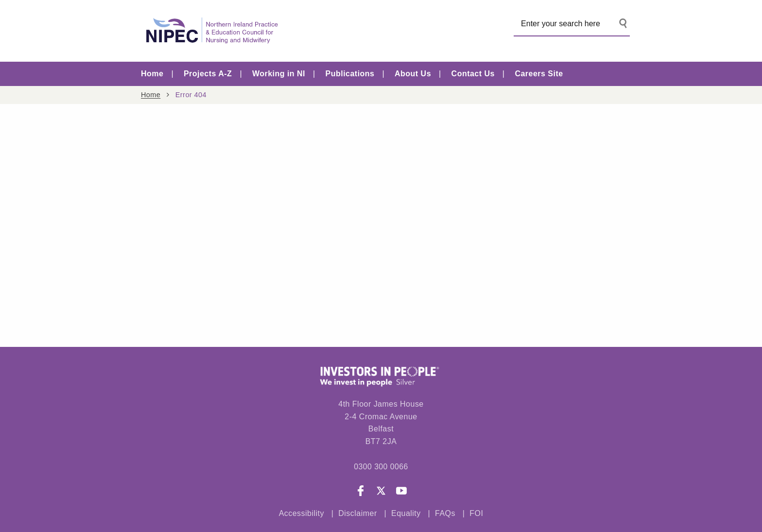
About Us (413, 74)
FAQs (446, 514)
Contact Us (473, 74)
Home (152, 74)
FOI (476, 514)
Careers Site (539, 74)
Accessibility (302, 514)
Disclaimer (357, 514)
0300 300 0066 (381, 467)
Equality (406, 514)
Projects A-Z (208, 74)
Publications (350, 74)
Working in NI (279, 74)
